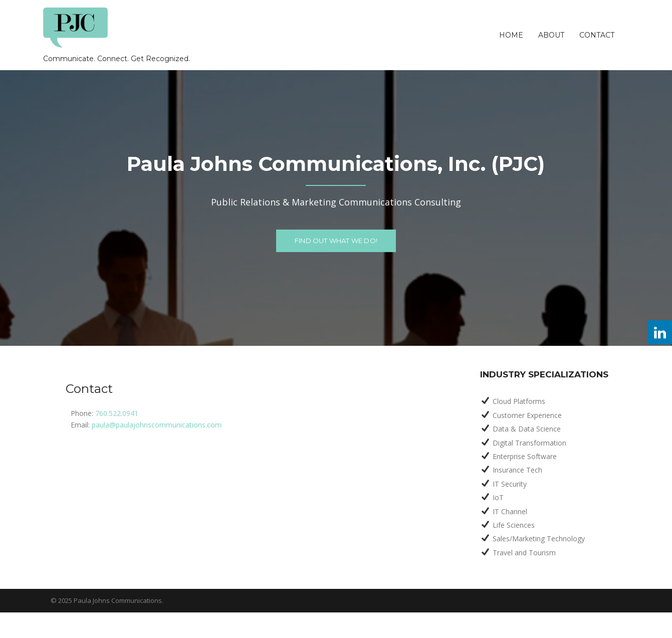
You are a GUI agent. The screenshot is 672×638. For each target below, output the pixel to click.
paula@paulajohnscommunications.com (157, 425)
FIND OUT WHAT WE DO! (336, 241)
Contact (597, 35)
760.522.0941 (117, 413)
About (551, 35)
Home (511, 35)
